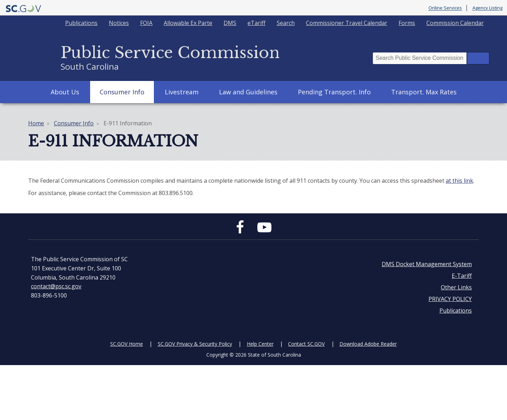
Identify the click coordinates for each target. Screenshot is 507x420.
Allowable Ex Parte (188, 23)
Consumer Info (122, 92)
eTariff (256, 23)
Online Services (445, 8)
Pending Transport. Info (334, 92)
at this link (459, 181)
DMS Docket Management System (427, 264)
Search (286, 23)
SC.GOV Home (127, 344)
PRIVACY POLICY (450, 299)
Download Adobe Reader (368, 344)
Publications (81, 23)
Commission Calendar (455, 23)
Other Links (456, 287)
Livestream (182, 92)
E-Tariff (462, 276)
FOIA (146, 23)
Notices (119, 23)
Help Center (260, 344)
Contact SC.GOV (306, 344)
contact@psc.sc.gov (56, 286)
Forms (407, 23)
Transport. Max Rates (424, 92)
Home (36, 123)
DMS (230, 23)
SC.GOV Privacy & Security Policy (195, 344)
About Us (65, 92)
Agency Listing (487, 8)
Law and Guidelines (248, 92)
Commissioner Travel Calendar (347, 23)
